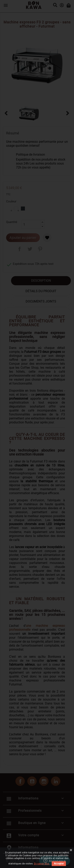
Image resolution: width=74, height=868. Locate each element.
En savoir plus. (42, 864)
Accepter (59, 864)
